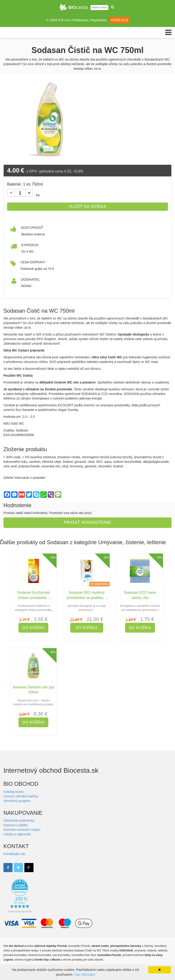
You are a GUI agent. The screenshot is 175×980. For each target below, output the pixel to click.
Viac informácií (85, 975)
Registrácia (99, 20)
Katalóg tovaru (14, 792)
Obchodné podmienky (19, 820)
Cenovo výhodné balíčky (21, 796)
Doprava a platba (16, 825)
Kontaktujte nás (14, 854)
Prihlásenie (80, 20)
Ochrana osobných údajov (22, 830)
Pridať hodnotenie (87, 522)
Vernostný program (17, 801)
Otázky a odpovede (17, 834)
